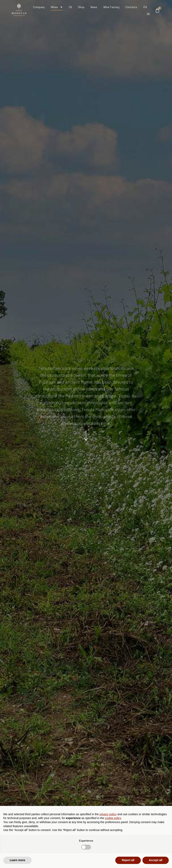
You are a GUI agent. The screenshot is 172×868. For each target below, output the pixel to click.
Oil (70, 7)
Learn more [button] (17, 860)
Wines (57, 7)
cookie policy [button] (113, 818)
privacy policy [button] (108, 814)
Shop (81, 7)
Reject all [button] (128, 860)
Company (39, 7)
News (94, 7)
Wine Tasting (111, 7)
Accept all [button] (156, 860)
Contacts (131, 7)
